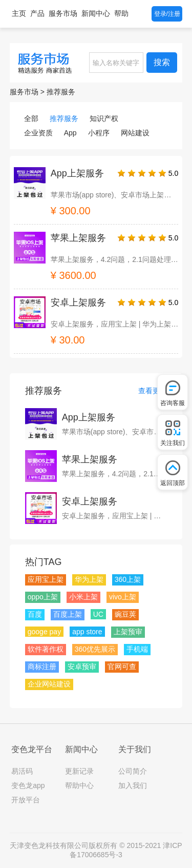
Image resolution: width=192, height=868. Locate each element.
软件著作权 (46, 649)
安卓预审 (82, 667)
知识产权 (104, 118)
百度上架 (68, 614)
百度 (35, 614)
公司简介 (133, 771)
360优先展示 (95, 649)
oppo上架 (43, 597)
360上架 (128, 579)
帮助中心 (79, 785)
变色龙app (28, 785)
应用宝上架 (46, 579)
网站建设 (135, 133)
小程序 (99, 133)
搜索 (162, 62)
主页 (19, 13)
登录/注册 (167, 14)
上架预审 (128, 632)
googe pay (44, 632)
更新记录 (79, 771)
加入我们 (133, 785)
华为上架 (89, 579)
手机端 (137, 649)
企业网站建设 (49, 684)
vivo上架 (123, 597)
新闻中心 (96, 13)
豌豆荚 (125, 614)
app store (87, 632)
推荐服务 (61, 92)
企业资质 (38, 133)
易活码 (22, 771)
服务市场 (63, 13)
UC (98, 614)
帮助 (121, 13)
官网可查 (122, 667)
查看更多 (153, 391)
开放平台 (26, 800)
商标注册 (42, 667)
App (70, 133)
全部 (31, 118)
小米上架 (83, 597)
